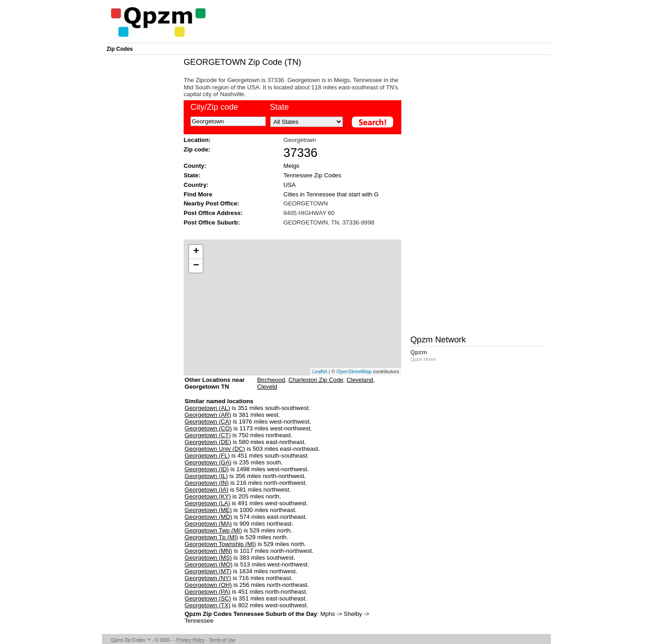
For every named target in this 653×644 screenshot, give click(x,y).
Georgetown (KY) (208, 496)
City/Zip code (214, 107)
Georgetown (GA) (208, 462)
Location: (197, 140)
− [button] (196, 266)
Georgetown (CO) (208, 428)
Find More (198, 194)
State (279, 107)
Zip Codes (120, 49)
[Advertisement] (288, 232)
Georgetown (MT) (208, 571)
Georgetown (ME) (208, 510)
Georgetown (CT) (208, 435)
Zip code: (197, 149)
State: (192, 175)
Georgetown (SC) (208, 598)
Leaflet (320, 371)
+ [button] (196, 252)
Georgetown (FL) (207, 456)
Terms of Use (222, 640)
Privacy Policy (190, 640)
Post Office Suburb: (212, 222)
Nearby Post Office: (211, 203)
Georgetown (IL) (206, 476)
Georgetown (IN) (207, 483)
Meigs (291, 166)
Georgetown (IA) (207, 490)
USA (290, 185)
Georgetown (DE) (208, 442)
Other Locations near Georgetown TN (215, 387)
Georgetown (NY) (208, 578)
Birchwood (271, 380)
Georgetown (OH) (208, 585)
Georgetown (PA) (207, 592)
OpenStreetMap (354, 371)
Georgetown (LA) (207, 503)
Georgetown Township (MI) (220, 544)
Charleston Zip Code (316, 380)
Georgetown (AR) (208, 415)
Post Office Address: (213, 213)
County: (195, 166)
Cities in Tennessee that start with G (331, 194)
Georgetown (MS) (208, 558)
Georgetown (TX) (207, 605)
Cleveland (360, 380)
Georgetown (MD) (208, 517)
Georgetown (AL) (207, 408)
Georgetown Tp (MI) (211, 537)
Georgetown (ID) (207, 469)
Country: (196, 185)
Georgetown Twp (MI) (213, 530)
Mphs (327, 614)
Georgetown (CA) (208, 422)
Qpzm (428, 355)
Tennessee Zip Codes (312, 175)
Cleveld (267, 387)
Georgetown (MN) (208, 551)
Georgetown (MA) (208, 524)
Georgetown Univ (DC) (215, 449)
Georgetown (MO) (209, 564)
